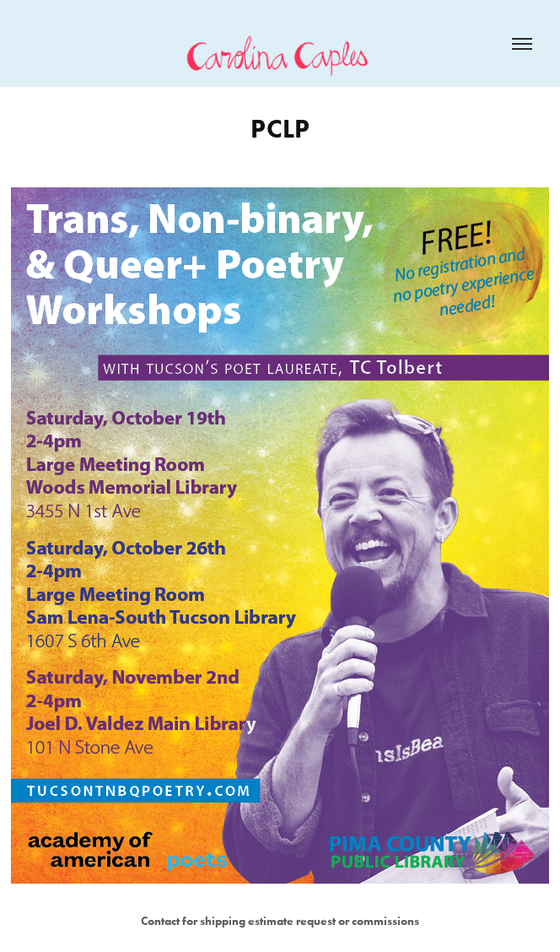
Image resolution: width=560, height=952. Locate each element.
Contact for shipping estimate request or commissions (280, 921)
